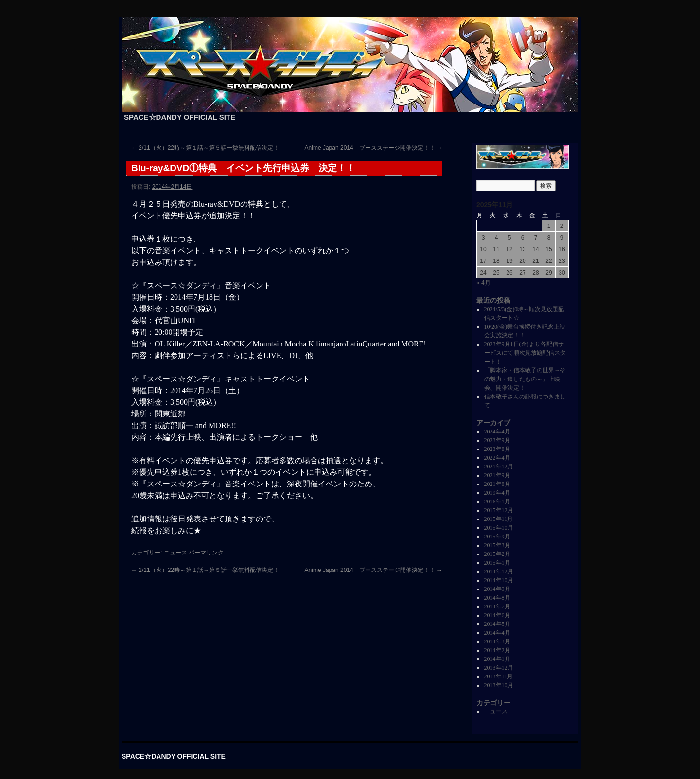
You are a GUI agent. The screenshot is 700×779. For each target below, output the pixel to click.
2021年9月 (497, 475)
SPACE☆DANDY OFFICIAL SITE (180, 117)
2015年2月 (497, 554)
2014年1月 (497, 659)
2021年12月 (499, 467)
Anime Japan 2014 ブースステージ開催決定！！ (374, 148)
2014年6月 (497, 615)
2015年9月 (497, 537)
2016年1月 (497, 502)
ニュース (175, 553)
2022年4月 (497, 458)
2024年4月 (497, 432)
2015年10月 (499, 528)
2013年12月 (499, 668)
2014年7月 (497, 606)
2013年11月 (499, 676)
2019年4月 (497, 493)
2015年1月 (497, 563)
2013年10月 (499, 685)
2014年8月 (497, 598)
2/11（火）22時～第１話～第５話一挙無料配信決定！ (205, 148)
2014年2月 (497, 650)
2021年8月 (497, 484)
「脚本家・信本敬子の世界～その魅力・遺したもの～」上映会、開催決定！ (525, 379)
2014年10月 (499, 580)
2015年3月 (497, 545)
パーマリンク (206, 553)
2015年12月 (499, 510)
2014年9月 (497, 589)
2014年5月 (497, 624)
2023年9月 (497, 440)
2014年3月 (497, 641)
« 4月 (483, 283)
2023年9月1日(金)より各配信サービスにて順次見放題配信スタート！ (525, 353)
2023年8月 (497, 449)
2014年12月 (499, 571)
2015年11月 (499, 519)
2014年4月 (497, 633)
